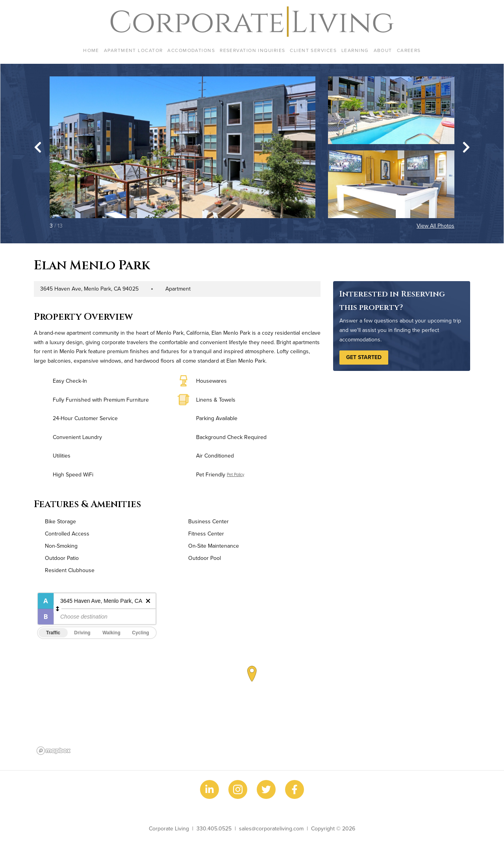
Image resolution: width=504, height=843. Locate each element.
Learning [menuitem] (355, 50)
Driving (82, 633)
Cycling (140, 633)
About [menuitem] (383, 50)
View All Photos (435, 226)
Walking (111, 633)
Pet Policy (235, 474)
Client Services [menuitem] (313, 50)
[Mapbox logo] (54, 751)
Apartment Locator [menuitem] (133, 50)
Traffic (53, 633)
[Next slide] (466, 147)
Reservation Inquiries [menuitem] (252, 50)
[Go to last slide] (38, 147)
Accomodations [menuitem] (191, 50)
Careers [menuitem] (409, 50)
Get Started (364, 357)
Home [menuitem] (91, 50)
